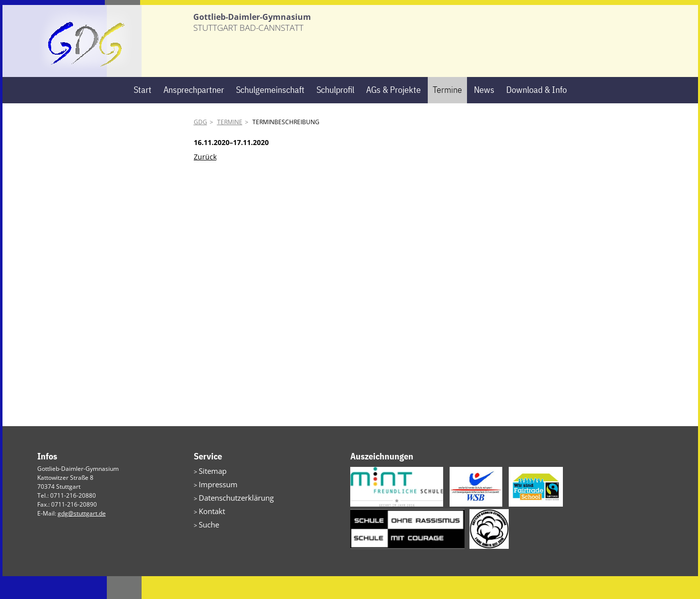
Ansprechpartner (194, 112)
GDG (200, 145)
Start (143, 112)
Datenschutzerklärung (230, 517)
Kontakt (209, 529)
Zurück (205, 179)
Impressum (214, 505)
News (484, 112)
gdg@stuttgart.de (82, 536)
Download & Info (537, 112)
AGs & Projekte (393, 112)
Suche (207, 541)
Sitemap (210, 493)
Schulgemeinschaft (270, 112)
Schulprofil (335, 112)
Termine (447, 112)
